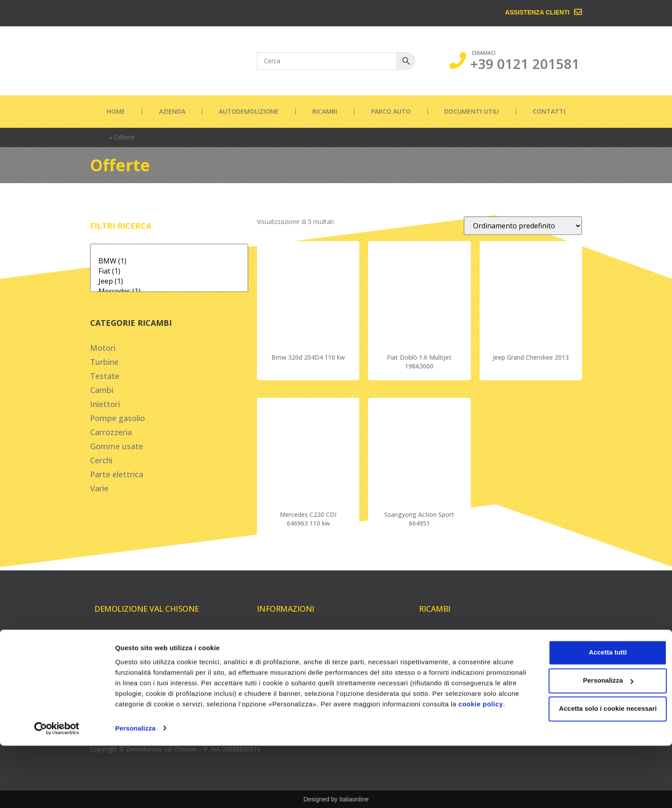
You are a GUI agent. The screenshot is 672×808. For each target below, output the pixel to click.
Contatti (549, 111)
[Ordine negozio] (523, 226)
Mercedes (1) (169, 291)
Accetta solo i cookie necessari (599, 761)
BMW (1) (169, 261)
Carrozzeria (111, 432)
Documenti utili (471, 111)
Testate (105, 376)
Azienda (172, 111)
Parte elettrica (117, 474)
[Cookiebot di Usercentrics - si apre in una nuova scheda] (57, 791)
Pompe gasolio (117, 418)
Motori (103, 348)
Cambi (102, 390)
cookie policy (173, 767)
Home (116, 111)
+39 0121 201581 (525, 64)
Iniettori (105, 404)
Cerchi (101, 460)
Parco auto (391, 111)
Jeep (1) (169, 281)
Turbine (104, 362)
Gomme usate (117, 446)
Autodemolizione (249, 111)
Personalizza (135, 791)
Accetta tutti (599, 705)
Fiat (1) (169, 271)
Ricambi (325, 111)
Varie (99, 488)
